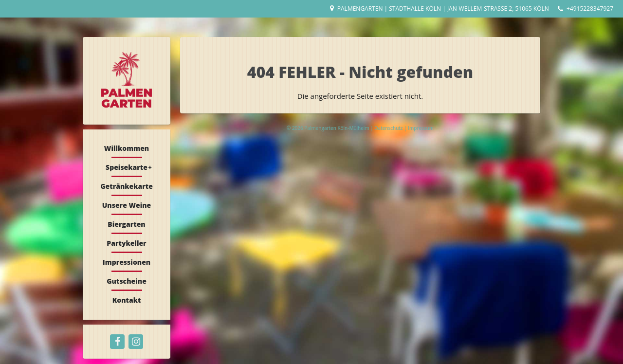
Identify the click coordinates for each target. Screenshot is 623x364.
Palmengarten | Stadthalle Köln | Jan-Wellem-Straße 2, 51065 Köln (443, 9)
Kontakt (127, 300)
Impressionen (127, 262)
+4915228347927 (590, 9)
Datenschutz (389, 128)
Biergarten (126, 224)
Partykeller (126, 243)
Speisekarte (127, 167)
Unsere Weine (127, 205)
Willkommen (127, 148)
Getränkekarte (127, 186)
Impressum (421, 128)
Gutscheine (127, 281)
